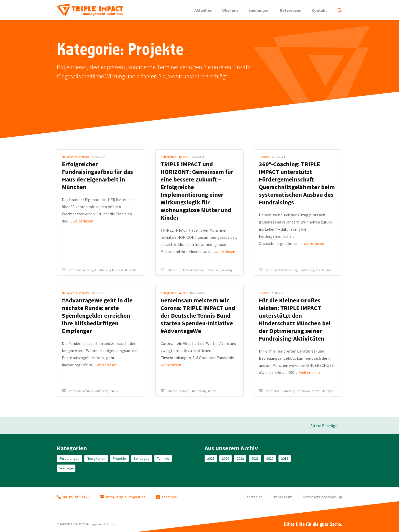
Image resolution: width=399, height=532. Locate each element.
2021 (255, 458)
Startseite (254, 497)
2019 (285, 458)
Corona (86, 391)
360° (281, 270)
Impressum (283, 497)
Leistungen (259, 10)
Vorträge (66, 468)
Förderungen (69, 458)
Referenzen (291, 10)
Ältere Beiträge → (326, 426)
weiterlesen (83, 221)
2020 (270, 458)
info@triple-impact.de (123, 497)
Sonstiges (142, 458)
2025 (211, 458)
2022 (240, 458)
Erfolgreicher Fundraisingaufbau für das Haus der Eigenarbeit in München (97, 176)
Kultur (116, 270)
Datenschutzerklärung (322, 497)
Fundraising (103, 270)
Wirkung (227, 270)
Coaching (88, 270)
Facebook (167, 497)
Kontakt (319, 10)
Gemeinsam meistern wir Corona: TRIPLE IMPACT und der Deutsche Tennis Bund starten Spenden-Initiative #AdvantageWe (198, 316)
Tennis (113, 391)
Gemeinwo (302, 391)
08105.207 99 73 (73, 497)
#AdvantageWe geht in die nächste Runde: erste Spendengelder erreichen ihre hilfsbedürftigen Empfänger (97, 316)
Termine (163, 458)
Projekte (84, 157)
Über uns (230, 10)
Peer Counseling (326, 270)
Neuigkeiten (70, 157)
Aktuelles (203, 10)
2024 (225, 458)
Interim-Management (325, 391)
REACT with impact (134, 270)
